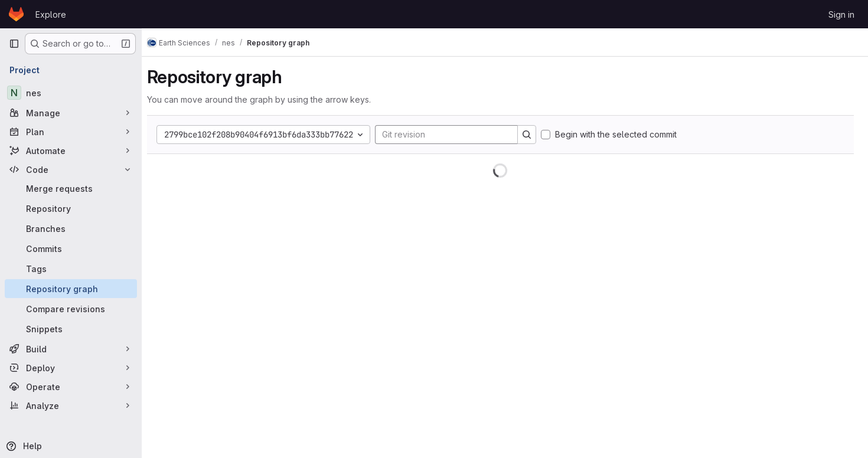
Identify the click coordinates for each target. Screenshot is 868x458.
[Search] (536, 135)
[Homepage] (16, 14)
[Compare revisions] (71, 309)
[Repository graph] (71, 289)
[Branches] (71, 228)
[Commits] (71, 248)
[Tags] (71, 269)
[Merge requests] (71, 188)
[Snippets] (71, 329)
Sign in (841, 14)
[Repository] (71, 208)
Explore (51, 14)
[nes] (71, 93)
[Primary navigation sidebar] (14, 44)
